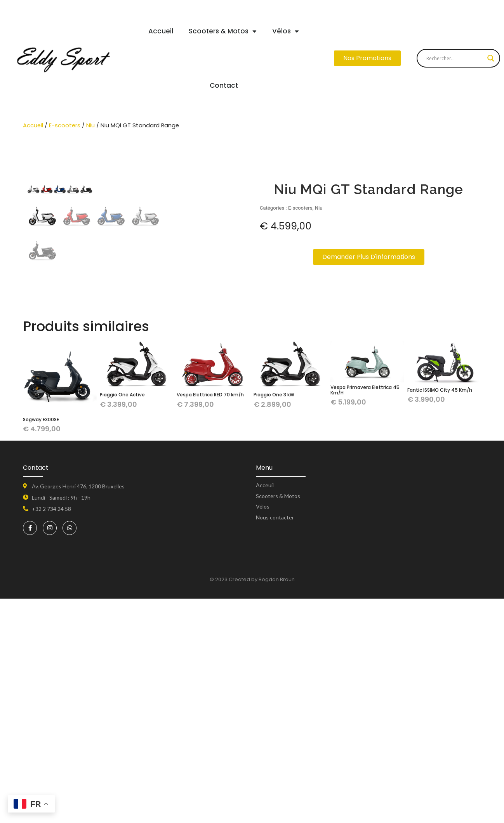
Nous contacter (275, 742)
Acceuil (265, 709)
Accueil (161, 31)
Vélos (286, 31)
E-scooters (65, 125)
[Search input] (455, 58)
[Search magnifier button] (491, 58)
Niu (90, 125)
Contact (224, 85)
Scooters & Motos (223, 31)
